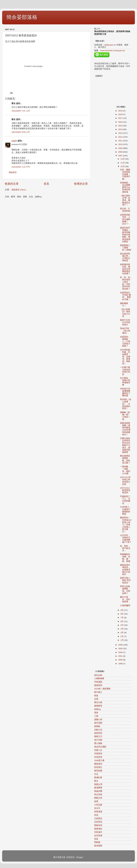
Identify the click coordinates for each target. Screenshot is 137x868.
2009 (121, 148)
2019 (121, 111)
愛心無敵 (98, 743)
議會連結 (98, 829)
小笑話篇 (98, 805)
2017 (121, 118)
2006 (121, 645)
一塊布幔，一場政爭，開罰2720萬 (125, 470)
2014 (121, 129)
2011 (121, 141)
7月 (122, 618)
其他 (96, 815)
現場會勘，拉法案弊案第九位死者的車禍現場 (125, 187)
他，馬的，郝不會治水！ (125, 548)
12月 (123, 159)
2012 (121, 137)
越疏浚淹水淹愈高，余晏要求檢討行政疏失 (125, 570)
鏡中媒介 (98, 692)
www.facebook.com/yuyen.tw (113, 51)
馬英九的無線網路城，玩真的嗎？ (125, 590)
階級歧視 (98, 825)
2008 (121, 152)
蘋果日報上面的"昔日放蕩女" (125, 580)
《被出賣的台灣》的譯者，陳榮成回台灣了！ (125, 200)
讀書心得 (98, 720)
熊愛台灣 (98, 784)
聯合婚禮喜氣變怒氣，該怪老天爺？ (125, 459)
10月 (123, 166)
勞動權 (97, 842)
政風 (96, 801)
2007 (121, 156)
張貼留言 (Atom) (19, 190)
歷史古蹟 (98, 702)
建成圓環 (98, 788)
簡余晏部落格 (22, 17)
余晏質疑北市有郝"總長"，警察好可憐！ (125, 296)
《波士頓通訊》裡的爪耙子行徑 (125, 313)
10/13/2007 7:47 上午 (21, 111)
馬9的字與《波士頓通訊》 (125, 331)
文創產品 (98, 818)
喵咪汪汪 (98, 736)
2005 (121, 649)
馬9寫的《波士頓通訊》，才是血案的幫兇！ (126, 404)
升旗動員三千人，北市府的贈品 (125, 500)
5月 (122, 625)
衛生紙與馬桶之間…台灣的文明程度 (125, 257)
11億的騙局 (125, 605)
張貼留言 (13, 172)
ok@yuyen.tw (110, 45)
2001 (121, 656)
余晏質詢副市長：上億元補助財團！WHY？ (125, 219)
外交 (96, 774)
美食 (96, 839)
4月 (122, 629)
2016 (121, 122)
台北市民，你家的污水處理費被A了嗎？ (126, 539)
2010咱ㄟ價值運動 (102, 689)
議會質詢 (98, 685)
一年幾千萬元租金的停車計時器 (125, 371)
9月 (122, 610)
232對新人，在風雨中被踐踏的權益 (126, 510)
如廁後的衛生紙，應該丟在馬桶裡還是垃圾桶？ (125, 269)
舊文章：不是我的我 (125, 210)
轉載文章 (98, 798)
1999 (121, 664)
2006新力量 (99, 760)
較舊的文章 (81, 184)
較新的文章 (12, 184)
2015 (121, 126)
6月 (122, 621)
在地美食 (98, 757)
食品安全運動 (100, 747)
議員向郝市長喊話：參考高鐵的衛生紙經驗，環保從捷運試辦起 (125, 235)
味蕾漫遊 (98, 812)
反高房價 (98, 836)
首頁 (46, 184)
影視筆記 (98, 767)
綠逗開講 (98, 846)
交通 (96, 699)
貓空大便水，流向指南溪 (125, 599)
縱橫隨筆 (98, 706)
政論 (96, 696)
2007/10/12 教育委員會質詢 (125, 490)
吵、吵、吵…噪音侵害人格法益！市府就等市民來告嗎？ (126, 283)
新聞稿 (97, 726)
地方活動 (98, 740)
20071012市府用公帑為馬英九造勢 (125, 481)
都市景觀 (98, 723)
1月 (122, 640)
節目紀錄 (98, 675)
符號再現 (98, 754)
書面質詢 (98, 764)
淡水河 (97, 808)
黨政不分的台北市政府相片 (125, 322)
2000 (121, 660)
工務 (96, 716)
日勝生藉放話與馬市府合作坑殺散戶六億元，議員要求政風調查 (125, 445)
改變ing (97, 709)
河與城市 (98, 832)
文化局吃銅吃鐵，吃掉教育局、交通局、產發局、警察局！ (125, 357)
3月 (122, 633)
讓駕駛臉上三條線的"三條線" (126, 248)
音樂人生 (98, 750)
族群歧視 (98, 733)
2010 (121, 144)
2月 (122, 636)
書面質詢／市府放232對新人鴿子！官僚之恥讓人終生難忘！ (126, 525)
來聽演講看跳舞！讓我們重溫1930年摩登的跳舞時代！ (125, 429)
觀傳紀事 (98, 778)
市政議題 (98, 682)
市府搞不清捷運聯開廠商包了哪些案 (125, 392)
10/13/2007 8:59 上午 (21, 132)
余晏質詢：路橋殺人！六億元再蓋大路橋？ (125, 341)
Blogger (80, 857)
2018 (121, 114)
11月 (123, 163)
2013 (121, 133)
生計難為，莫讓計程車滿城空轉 (125, 382)
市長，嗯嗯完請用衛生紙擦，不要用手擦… (125, 174)
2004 (121, 652)
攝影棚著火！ (124, 304)
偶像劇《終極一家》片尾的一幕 (125, 416)
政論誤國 (98, 791)
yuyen (14, 141)
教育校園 (98, 771)
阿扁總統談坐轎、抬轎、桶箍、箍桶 (125, 558)
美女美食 (98, 795)
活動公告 (98, 730)
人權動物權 (99, 678)
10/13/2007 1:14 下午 (21, 167)
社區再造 (98, 822)
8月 (122, 614)
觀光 (96, 781)
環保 (96, 713)
